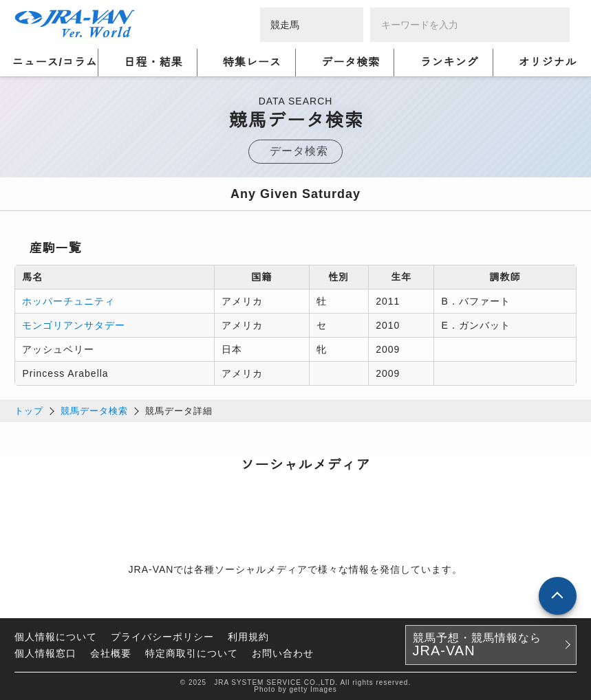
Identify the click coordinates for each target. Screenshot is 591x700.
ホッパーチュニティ (68, 301)
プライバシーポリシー (162, 637)
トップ (29, 411)
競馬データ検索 (94, 411)
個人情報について (56, 637)
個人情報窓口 (45, 653)
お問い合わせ (283, 653)
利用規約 (248, 637)
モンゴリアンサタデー (74, 325)
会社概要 (111, 653)
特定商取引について (192, 653)
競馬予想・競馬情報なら (477, 645)
